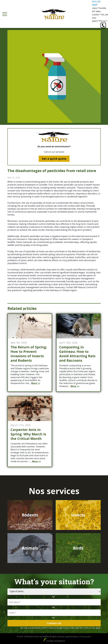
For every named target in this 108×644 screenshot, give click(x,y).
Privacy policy (86, 636)
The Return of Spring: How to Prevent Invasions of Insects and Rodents (29, 354)
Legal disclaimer (72, 636)
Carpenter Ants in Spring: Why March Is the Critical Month (28, 434)
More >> (36, 383)
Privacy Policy (69, 628)
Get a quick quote (54, 159)
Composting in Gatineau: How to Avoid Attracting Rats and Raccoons (77, 354)
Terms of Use (89, 628)
